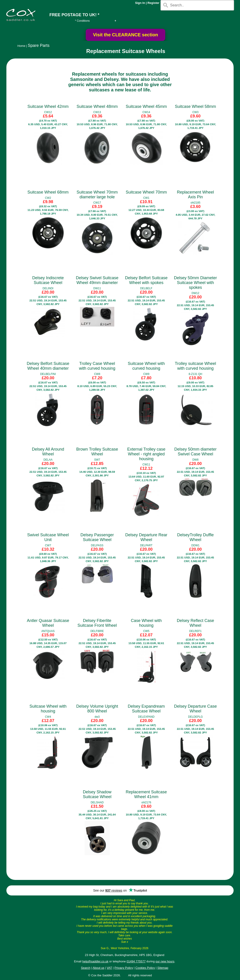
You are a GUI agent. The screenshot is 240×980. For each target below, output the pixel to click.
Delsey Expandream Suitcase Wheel (146, 709)
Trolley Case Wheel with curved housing (97, 366)
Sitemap (163, 968)
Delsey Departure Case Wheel (195, 709)
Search (86, 968)
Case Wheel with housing (146, 623)
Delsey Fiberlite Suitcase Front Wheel (97, 623)
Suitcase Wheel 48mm (97, 106)
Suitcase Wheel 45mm (146, 106)
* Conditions (82, 21)
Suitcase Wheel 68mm (48, 192)
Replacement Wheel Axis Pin (195, 195)
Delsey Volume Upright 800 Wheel (97, 709)
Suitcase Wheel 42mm (48, 106)
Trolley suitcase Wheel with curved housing (195, 366)
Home (21, 46)
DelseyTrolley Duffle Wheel (195, 537)
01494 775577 (136, 961)
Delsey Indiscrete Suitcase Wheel (48, 280)
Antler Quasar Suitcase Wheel (48, 623)
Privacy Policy (124, 968)
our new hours (165, 961)
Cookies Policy (145, 968)
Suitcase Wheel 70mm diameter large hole (97, 195)
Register (153, 3)
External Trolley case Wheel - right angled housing (146, 454)
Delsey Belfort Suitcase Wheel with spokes (146, 280)
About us (98, 968)
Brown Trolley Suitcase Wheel (97, 452)
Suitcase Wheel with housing (48, 709)
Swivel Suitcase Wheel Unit (48, 537)
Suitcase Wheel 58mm (195, 106)
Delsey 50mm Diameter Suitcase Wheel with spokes (195, 283)
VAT (109, 968)
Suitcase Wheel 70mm (146, 192)
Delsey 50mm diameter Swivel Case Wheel (195, 452)
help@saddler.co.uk (95, 961)
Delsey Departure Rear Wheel (146, 537)
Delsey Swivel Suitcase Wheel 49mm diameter (97, 280)
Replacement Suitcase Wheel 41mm (146, 794)
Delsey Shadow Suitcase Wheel (97, 794)
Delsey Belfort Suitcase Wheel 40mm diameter (48, 366)
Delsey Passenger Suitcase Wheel (97, 537)
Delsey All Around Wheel (48, 452)
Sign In (140, 3)
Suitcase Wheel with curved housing (146, 366)
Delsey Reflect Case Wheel (195, 623)
